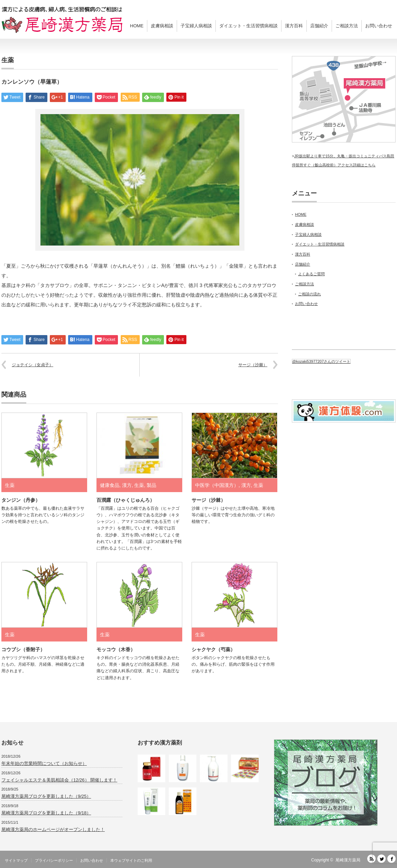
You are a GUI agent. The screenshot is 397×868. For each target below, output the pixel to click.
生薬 (8, 60)
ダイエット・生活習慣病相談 (248, 26)
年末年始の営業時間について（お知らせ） (44, 763)
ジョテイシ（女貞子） (33, 365)
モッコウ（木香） (116, 649)
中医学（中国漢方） (217, 485)
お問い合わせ (379, 26)
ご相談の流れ (310, 294)
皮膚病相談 (162, 26)
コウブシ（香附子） (23, 649)
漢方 (127, 485)
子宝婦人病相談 (196, 26)
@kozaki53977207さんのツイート (321, 361)
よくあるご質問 (311, 274)
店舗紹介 (319, 26)
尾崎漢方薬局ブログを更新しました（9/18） (46, 813)
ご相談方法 (347, 26)
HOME (137, 26)
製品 (151, 485)
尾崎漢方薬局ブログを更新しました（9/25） (46, 796)
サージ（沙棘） (253, 365)
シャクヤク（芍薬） (213, 649)
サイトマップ (16, 860)
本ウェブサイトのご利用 (131, 860)
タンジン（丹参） (21, 500)
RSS (371, 859)
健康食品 (110, 485)
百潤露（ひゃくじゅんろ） (126, 500)
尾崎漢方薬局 (348, 860)
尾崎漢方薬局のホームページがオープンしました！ (53, 829)
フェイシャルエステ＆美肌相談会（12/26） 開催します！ (59, 780)
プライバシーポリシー (54, 860)
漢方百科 (294, 26)
